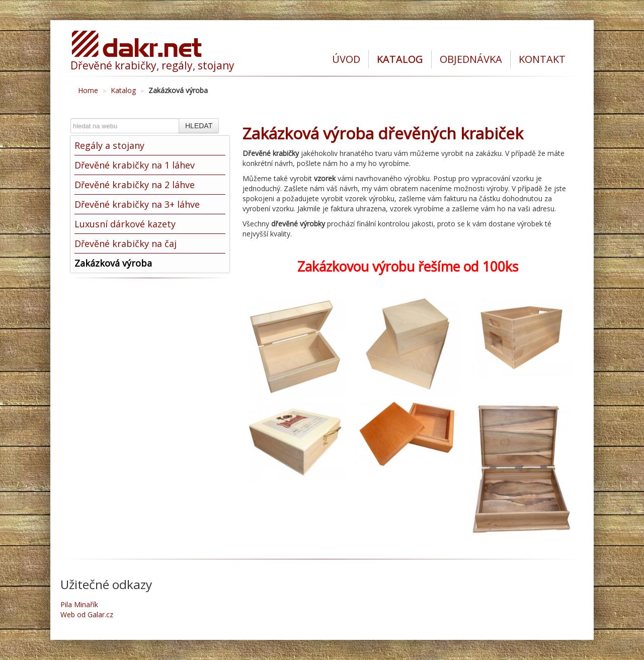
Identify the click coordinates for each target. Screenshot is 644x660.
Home (88, 90)
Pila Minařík (79, 604)
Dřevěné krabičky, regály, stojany (152, 65)
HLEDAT (199, 126)
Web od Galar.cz (87, 614)
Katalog (123, 90)
